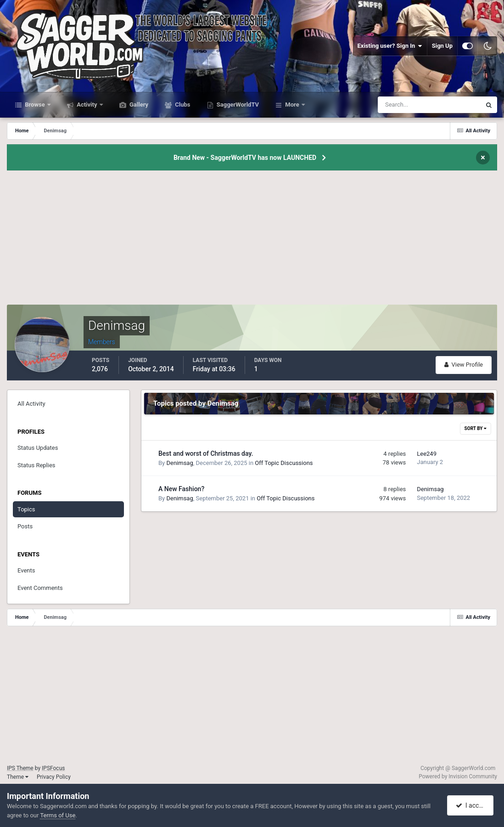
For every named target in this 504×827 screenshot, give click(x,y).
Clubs (182, 105)
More (292, 105)
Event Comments (40, 588)
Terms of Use (58, 815)
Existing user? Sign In (390, 46)
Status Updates (38, 448)
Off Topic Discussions (284, 463)
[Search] (401, 105)
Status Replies (36, 465)
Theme (18, 777)
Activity (87, 105)
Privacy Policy (54, 777)
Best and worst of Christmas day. (206, 453)
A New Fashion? (181, 489)
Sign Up (442, 46)
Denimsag (179, 463)
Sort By (476, 428)
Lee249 (427, 454)
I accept (471, 805)
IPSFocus (53, 768)
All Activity (31, 404)
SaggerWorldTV (237, 105)
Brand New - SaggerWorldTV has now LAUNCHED (245, 158)
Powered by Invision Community (458, 776)
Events (26, 570)
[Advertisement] (252, 240)
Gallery (138, 105)
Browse (35, 105)
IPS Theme (20, 768)
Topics (26, 509)
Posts (25, 526)
